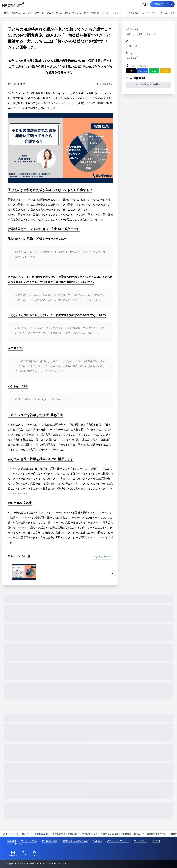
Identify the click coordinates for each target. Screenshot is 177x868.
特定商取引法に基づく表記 (75, 841)
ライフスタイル (160, 13)
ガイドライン (140, 841)
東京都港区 (132, 58)
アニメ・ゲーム (55, 13)
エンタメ (27, 13)
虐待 (137, 46)
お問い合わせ (19, 844)
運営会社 (12, 841)
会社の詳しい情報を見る (148, 84)
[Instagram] (13, 854)
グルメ (106, 13)
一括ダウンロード (103, 556)
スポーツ (39, 13)
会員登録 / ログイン (162, 4)
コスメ (146, 13)
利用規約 (97, 841)
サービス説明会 (49, 841)
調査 (141, 34)
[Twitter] (24, 854)
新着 (6, 13)
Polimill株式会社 (105, 84)
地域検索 (16, 13)
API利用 (156, 841)
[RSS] (35, 854)
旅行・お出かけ (92, 13)
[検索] (145, 4)
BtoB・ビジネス (73, 13)
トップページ (11, 834)
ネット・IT (117, 13)
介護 (129, 46)
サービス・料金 (29, 841)
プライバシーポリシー (118, 841)
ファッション (133, 13)
